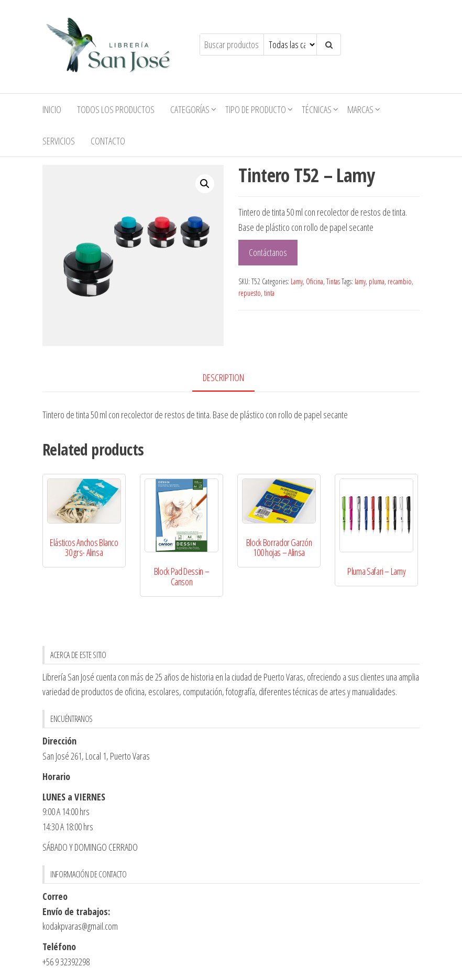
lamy (360, 281)
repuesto (250, 293)
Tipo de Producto (256, 109)
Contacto (108, 141)
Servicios (59, 141)
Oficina (315, 281)
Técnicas (317, 109)
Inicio (52, 109)
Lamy (297, 281)
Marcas (360, 109)
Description (223, 377)
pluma (377, 281)
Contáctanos (268, 252)
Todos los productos (116, 109)
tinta (269, 293)
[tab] (231, 378)
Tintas (333, 281)
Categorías (190, 109)
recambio (400, 281)
